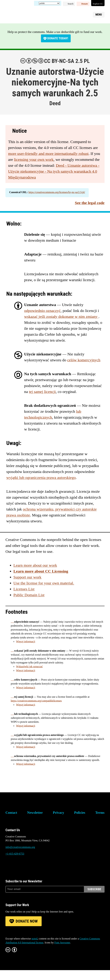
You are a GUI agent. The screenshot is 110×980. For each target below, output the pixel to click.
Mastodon (17, 866)
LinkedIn (26, 866)
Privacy (58, 812)
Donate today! (58, 38)
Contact (11, 812)
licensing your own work (34, 160)
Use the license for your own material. (44, 583)
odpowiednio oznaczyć (42, 311)
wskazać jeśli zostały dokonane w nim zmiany (61, 317)
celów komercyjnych (84, 360)
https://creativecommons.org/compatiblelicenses (36, 701)
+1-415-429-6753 (15, 854)
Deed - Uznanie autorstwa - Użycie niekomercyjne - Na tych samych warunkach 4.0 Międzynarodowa (54, 171)
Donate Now (27, 921)
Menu (99, 15)
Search (71, 4)
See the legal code (90, 203)
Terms (100, 812)
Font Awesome (62, 943)
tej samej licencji (42, 392)
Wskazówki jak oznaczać (29, 666)
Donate (85, 4)
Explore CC (98, 4)
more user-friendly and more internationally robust (48, 154)
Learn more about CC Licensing (41, 571)
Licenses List (24, 589)
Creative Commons (21, 14)
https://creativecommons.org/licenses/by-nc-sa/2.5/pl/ (57, 192)
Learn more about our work (35, 565)
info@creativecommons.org (20, 847)
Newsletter (35, 812)
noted (35, 939)
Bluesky (8, 866)
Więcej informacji (26, 641)
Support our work (27, 577)
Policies (80, 812)
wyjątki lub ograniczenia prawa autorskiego (41, 478)
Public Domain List (29, 595)
